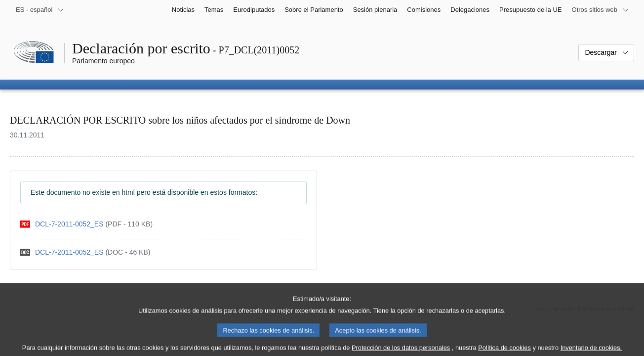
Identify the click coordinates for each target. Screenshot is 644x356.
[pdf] (86, 224)
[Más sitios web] (601, 10)
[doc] (85, 252)
